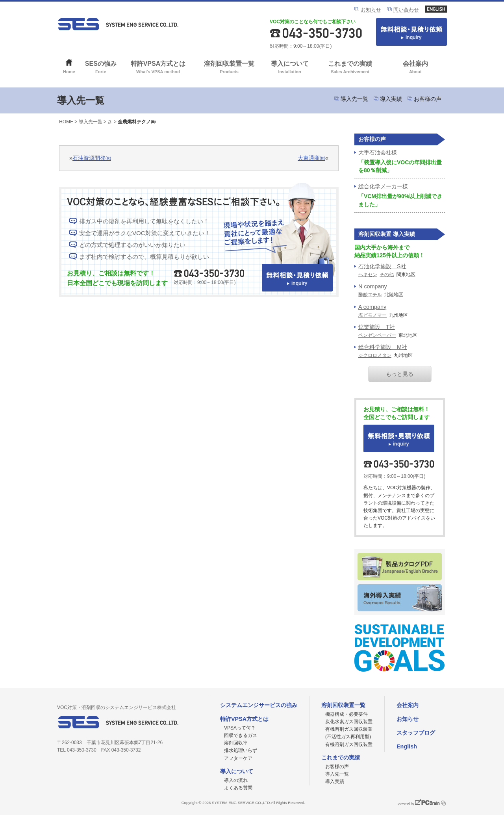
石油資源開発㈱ (92, 158)
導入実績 (391, 99)
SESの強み (101, 68)
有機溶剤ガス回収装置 (349, 744)
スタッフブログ (416, 733)
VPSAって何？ (240, 728)
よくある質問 (238, 788)
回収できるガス (241, 735)
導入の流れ (236, 780)
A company (372, 307)
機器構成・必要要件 (346, 714)
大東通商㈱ (311, 158)
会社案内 (415, 68)
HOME (66, 122)
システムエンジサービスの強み (259, 705)
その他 (387, 275)
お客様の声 (428, 99)
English (407, 746)
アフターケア (238, 758)
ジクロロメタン (375, 355)
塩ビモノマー (372, 315)
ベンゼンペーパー (377, 335)
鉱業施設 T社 (377, 327)
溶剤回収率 (236, 743)
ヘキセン (368, 275)
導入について (290, 68)
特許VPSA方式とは (158, 68)
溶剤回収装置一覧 (229, 68)
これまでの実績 (350, 68)
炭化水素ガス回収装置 (349, 722)
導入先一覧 (354, 99)
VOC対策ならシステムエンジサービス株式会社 (118, 24)
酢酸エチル (370, 295)
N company (373, 286)
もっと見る (400, 374)
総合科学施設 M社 (383, 347)
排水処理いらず (241, 750)
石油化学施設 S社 (382, 266)
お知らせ (371, 10)
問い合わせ (406, 10)
